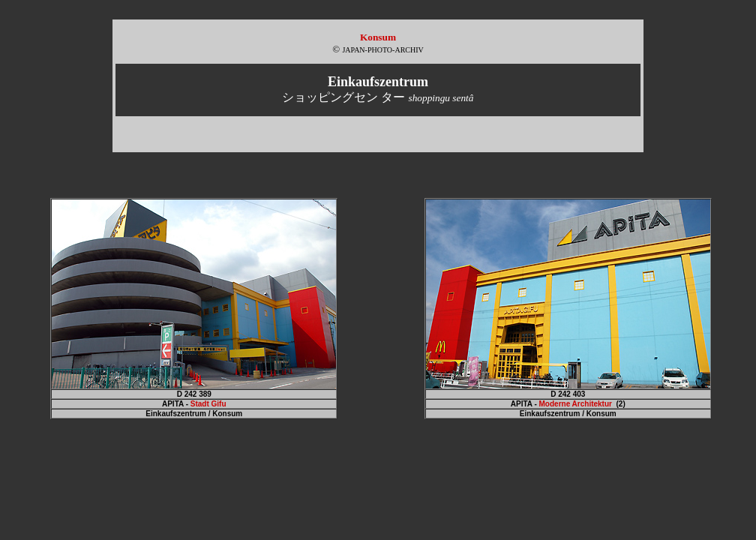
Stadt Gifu (208, 404)
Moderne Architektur (576, 404)
